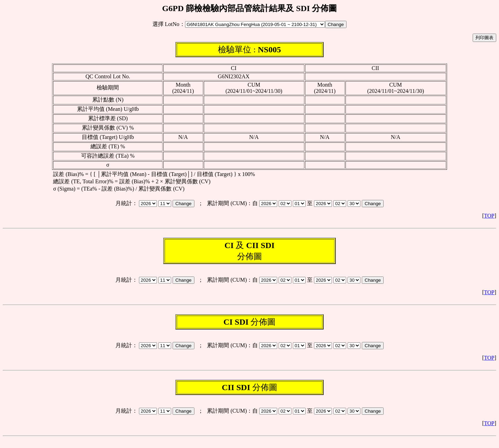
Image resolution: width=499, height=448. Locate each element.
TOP (489, 216)
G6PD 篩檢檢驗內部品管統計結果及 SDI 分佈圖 (250, 8)
